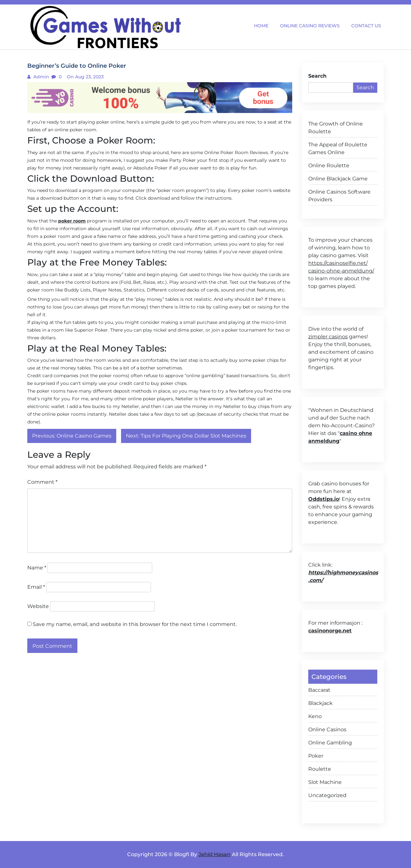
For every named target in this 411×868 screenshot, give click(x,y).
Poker (316, 756)
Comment (42, 482)
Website (38, 606)
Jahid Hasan (214, 854)
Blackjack (320, 703)
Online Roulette (329, 165)
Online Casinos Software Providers (339, 196)
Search (317, 76)
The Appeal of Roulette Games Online (338, 148)
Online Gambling (330, 743)
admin (41, 77)
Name (37, 568)
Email (36, 587)
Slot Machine (325, 782)
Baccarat (319, 690)
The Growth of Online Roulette (336, 128)
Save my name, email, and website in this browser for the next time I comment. (135, 624)
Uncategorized (327, 795)
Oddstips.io (324, 499)
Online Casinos (327, 729)
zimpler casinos (328, 337)
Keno (315, 716)
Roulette (320, 769)
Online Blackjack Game (338, 179)
